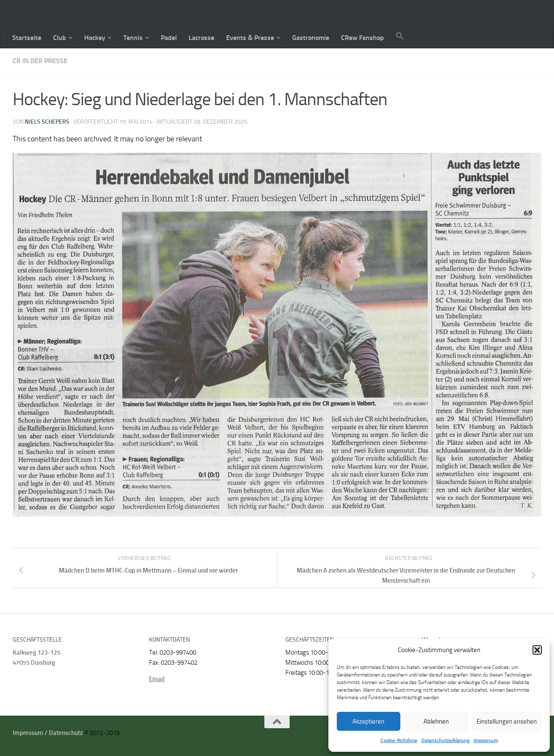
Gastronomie (311, 38)
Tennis (133, 38)
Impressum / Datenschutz (48, 733)
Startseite (27, 38)
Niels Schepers (47, 122)
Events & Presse (250, 38)
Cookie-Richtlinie (399, 740)
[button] (537, 650)
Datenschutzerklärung (445, 740)
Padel (169, 38)
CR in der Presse (40, 61)
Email (157, 679)
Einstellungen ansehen (507, 722)
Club (60, 38)
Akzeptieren (368, 722)
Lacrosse (201, 38)
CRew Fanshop (362, 38)
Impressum (486, 740)
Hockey (95, 38)
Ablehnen (436, 722)
